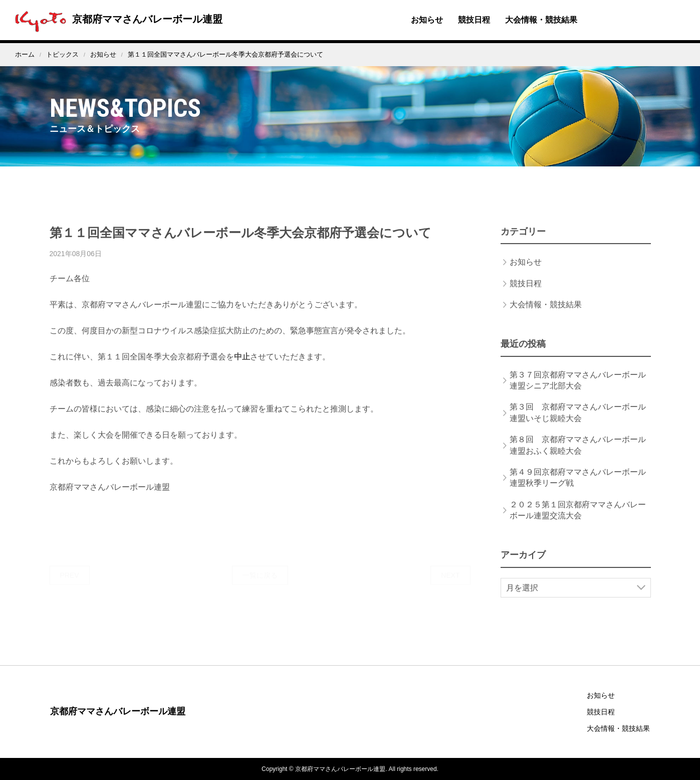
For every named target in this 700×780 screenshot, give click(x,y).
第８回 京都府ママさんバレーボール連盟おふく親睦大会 (578, 455)
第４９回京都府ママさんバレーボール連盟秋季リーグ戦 (578, 487)
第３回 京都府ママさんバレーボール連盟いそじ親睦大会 (578, 422)
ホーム (25, 54)
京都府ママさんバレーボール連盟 (116, 19)
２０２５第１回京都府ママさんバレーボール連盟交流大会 (578, 520)
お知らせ (427, 20)
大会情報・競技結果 (541, 20)
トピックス (62, 54)
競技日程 (474, 20)
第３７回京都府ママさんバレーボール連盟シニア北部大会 (578, 390)
